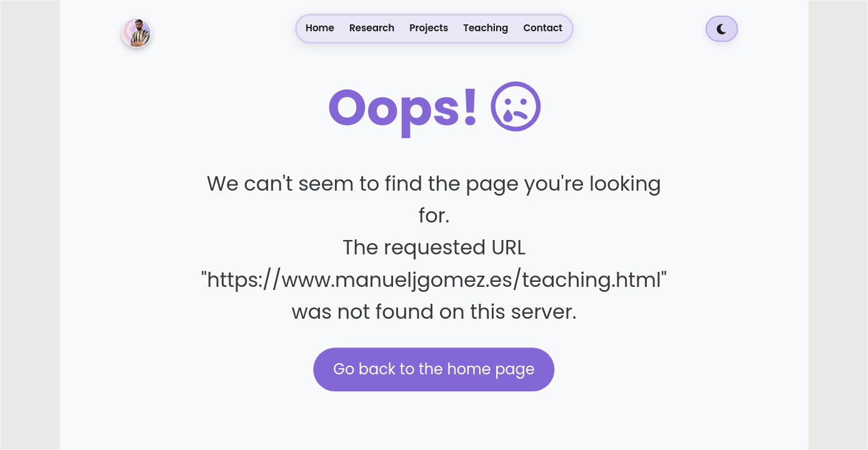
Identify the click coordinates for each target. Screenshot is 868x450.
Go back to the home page (434, 369)
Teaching (486, 28)
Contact (543, 28)
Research (372, 28)
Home (320, 28)
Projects (429, 28)
